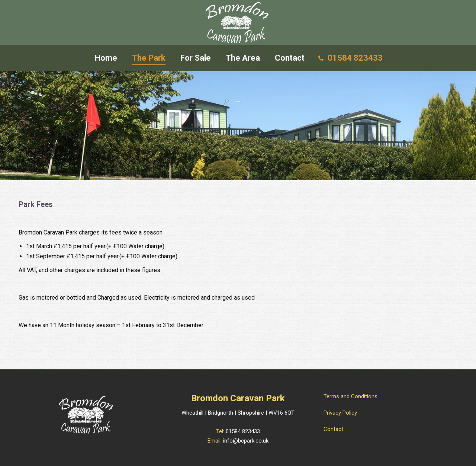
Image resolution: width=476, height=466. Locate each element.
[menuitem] (106, 58)
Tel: (221, 431)
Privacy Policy (340, 413)
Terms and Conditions (350, 396)
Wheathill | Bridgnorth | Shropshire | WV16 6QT (238, 413)
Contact (333, 429)
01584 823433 (243, 431)
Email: (215, 441)
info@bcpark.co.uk (246, 441)
